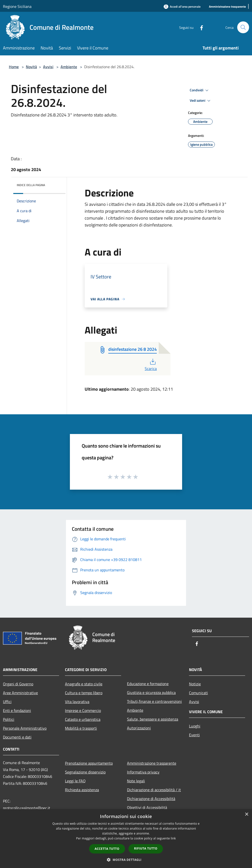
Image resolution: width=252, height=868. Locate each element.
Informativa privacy (143, 772)
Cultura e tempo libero (84, 693)
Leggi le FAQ (75, 781)
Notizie (195, 684)
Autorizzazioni (139, 728)
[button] (126, 860)
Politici (9, 719)
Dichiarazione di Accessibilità (151, 799)
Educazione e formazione (148, 684)
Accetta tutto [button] (107, 849)
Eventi (194, 735)
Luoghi (195, 726)
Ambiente (69, 67)
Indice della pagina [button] (31, 185)
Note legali (136, 781)
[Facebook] (199, 27)
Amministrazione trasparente (152, 763)
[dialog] (126, 839)
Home (14, 67)
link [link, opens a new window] (173, 838)
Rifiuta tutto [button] (146, 848)
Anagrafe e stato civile (84, 684)
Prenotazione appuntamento (89, 763)
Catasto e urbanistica (83, 719)
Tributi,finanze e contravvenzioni (154, 701)
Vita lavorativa (77, 702)
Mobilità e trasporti (81, 728)
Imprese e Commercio (83, 710)
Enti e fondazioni (17, 710)
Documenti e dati (17, 737)
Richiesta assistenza (82, 790)
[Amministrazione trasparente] (227, 7)
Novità (31, 67)
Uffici (7, 702)
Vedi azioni (201, 101)
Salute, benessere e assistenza (153, 719)
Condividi (200, 90)
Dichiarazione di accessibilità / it (154, 790)
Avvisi (48, 67)
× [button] (246, 814)
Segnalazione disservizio (85, 772)
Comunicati (198, 693)
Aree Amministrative (20, 693)
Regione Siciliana (17, 6)
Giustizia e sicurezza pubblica (151, 692)
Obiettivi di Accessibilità (147, 807)
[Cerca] (243, 27)
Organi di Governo (18, 684)
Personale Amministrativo (25, 728)
